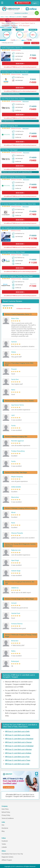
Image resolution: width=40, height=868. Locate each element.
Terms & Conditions (8, 818)
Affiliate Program (7, 860)
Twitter (4, 844)
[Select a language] (35, 3)
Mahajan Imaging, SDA (10, 126)
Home (2, 17)
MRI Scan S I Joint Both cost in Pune (17, 757)
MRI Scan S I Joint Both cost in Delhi (17, 731)
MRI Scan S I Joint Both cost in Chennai (18, 742)
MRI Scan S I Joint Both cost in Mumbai (18, 749)
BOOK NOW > (20, 64)
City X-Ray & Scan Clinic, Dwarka (13, 99)
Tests (7, 17)
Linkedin (4, 847)
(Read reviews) (25, 74)
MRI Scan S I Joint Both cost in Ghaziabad (19, 739)
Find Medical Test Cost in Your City (12, 854)
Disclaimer (5, 828)
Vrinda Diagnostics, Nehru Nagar (13, 252)
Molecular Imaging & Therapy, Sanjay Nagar (17, 276)
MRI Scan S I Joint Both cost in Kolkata (18, 753)
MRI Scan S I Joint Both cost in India (17, 764)
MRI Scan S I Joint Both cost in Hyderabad (19, 746)
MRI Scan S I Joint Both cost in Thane (18, 760)
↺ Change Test (35, 43)
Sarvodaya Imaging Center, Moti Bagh (15, 72)
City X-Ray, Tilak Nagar (10, 150)
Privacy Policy (6, 815)
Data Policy (5, 809)
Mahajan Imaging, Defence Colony (14, 177)
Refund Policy (6, 812)
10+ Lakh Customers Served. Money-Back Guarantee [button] (20, 19)
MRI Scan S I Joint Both (15, 17)
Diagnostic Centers (7, 857)
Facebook (5, 841)
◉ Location (27, 43)
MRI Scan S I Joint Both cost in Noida (18, 735)
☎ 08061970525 (23, 3)
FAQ (3, 825)
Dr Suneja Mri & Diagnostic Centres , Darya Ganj (19, 204)
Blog (3, 831)
